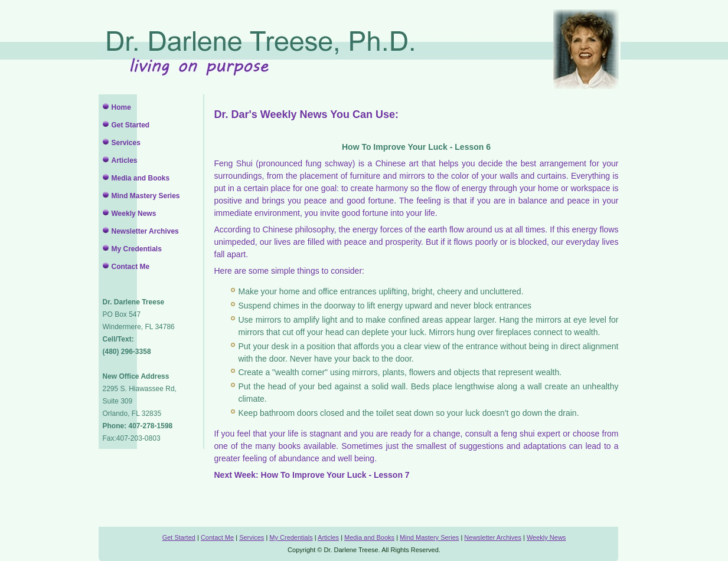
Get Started (131, 125)
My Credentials (137, 249)
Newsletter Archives (145, 231)
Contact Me (131, 267)
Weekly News (134, 214)
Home (121, 107)
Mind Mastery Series (146, 196)
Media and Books (141, 178)
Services (126, 143)
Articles (125, 160)
